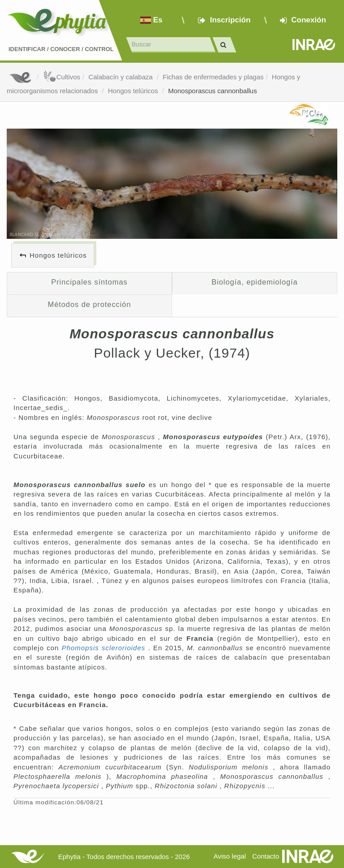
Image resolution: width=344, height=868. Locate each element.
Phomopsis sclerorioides (105, 648)
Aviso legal (230, 856)
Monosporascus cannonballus (212, 91)
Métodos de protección (90, 304)
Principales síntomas (89, 282)
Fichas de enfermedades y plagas (213, 77)
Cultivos (62, 77)
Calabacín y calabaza (121, 77)
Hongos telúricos (134, 91)
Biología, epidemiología (254, 282)
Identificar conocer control (61, 49)
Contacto (266, 856)
